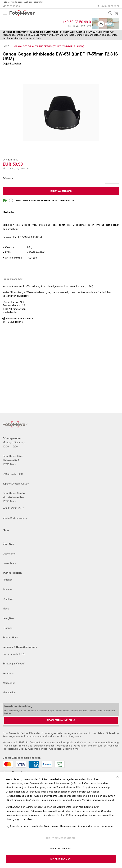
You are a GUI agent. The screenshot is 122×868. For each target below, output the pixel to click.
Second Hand (10, 638)
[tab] (61, 214)
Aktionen (8, 580)
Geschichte (9, 554)
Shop (6, 530)
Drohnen (8, 628)
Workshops (9, 683)
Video (6, 609)
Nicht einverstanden (61, 838)
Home (6, 47)
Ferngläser (9, 618)
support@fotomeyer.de (16, 484)
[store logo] (22, 13)
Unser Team (9, 563)
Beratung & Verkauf (14, 664)
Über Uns (8, 544)
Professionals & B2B (14, 654)
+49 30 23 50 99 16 (13, 508)
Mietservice (9, 693)
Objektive (8, 599)
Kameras (8, 589)
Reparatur (8, 673)
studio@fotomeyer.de (15, 518)
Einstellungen (61, 849)
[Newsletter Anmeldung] (61, 721)
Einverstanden (61, 859)
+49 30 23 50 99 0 (11, 6)
